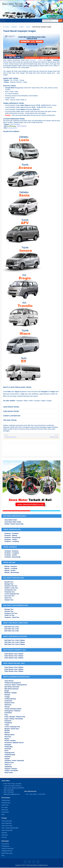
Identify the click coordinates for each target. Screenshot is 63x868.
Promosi (4, 837)
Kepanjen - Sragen (36, 60)
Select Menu (3, 21)
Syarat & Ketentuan (8, 848)
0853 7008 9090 (9, 790)
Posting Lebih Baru (11, 437)
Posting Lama (54, 437)
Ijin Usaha (5, 807)
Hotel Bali (5, 835)
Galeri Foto (5, 805)
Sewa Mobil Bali (7, 823)
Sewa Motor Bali (7, 821)
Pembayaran (5, 846)
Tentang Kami (6, 800)
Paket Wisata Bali (7, 830)
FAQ (3, 855)
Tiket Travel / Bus (7, 826)
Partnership (5, 812)
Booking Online (12, 128)
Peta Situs (5, 810)
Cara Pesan (5, 844)
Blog (3, 814)
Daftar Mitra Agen (7, 853)
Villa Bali (4, 833)
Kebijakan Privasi (7, 851)
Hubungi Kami (6, 803)
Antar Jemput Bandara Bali (10, 828)
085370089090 (15, 124)
